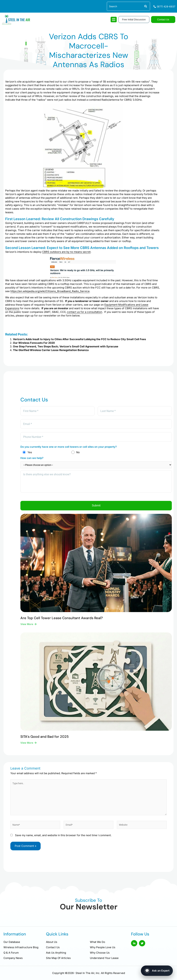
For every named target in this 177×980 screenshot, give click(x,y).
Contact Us (53, 947)
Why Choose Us (100, 953)
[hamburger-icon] (114, 20)
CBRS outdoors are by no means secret (66, 252)
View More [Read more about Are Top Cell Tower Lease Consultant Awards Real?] (27, 628)
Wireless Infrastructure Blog (21, 947)
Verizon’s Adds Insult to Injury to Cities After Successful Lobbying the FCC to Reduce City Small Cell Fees (79, 339)
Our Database (12, 942)
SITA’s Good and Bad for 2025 (45, 740)
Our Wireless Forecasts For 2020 (34, 343)
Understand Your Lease (104, 958)
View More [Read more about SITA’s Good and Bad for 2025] (27, 746)
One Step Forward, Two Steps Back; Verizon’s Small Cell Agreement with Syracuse (66, 346)
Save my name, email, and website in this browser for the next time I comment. (63, 842)
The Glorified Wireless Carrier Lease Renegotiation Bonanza (51, 350)
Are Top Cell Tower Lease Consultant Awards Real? (62, 622)
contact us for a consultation (85, 312)
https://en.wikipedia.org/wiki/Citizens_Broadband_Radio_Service (50, 291)
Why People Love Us (103, 947)
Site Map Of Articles (58, 958)
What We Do (97, 942)
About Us (52, 942)
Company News (13, 958)
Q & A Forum (11, 953)
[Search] (145, 6)
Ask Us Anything (56, 953)
